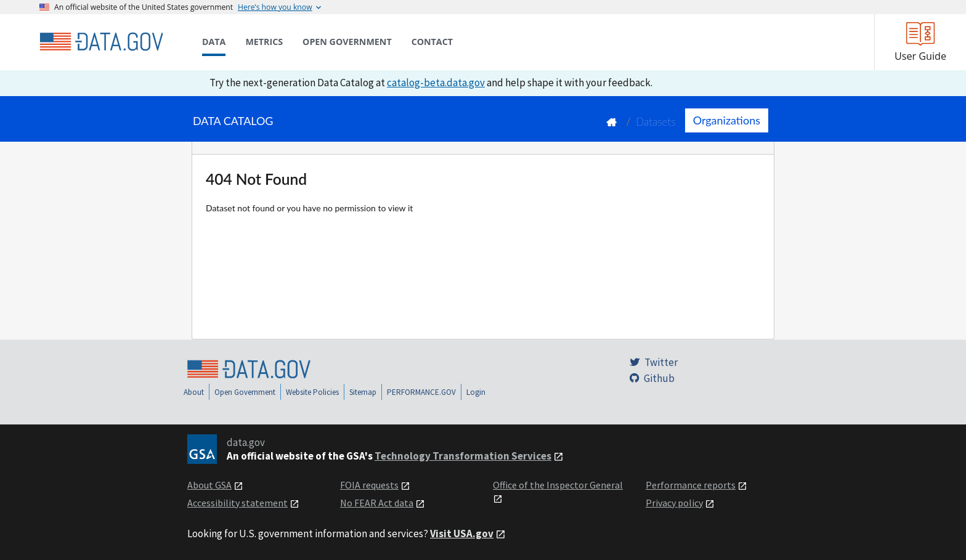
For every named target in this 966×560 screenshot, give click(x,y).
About (194, 392)
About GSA (209, 485)
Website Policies (312, 392)
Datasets (656, 122)
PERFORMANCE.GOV (421, 392)
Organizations (727, 120)
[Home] (101, 42)
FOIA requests (369, 485)
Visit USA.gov (462, 534)
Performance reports (691, 485)
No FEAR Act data (377, 503)
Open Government (245, 392)
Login (476, 392)
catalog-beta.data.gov (436, 83)
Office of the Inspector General (558, 485)
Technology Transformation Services (463, 456)
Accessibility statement (237, 503)
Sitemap (363, 392)
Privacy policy (674, 503)
